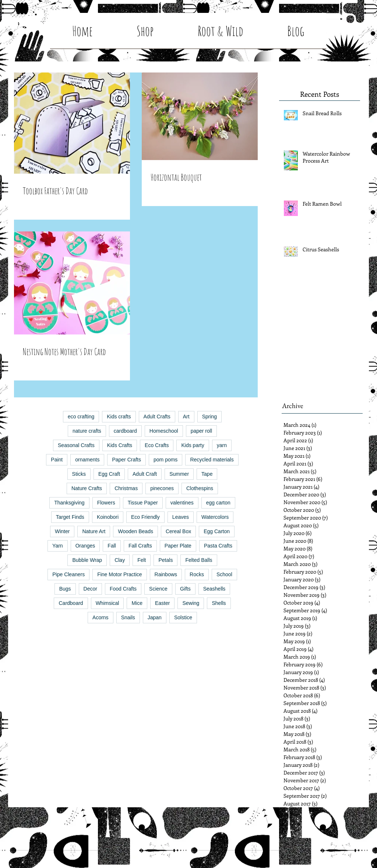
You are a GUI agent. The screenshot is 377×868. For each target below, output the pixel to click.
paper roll (201, 431)
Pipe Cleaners (68, 574)
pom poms (165, 460)
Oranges (85, 546)
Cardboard (71, 603)
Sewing (191, 603)
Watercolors (215, 517)
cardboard (125, 431)
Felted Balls (199, 560)
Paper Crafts (126, 460)
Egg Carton (217, 531)
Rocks (197, 574)
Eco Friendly (145, 517)
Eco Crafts (157, 445)
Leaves (181, 517)
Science (158, 589)
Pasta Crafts (218, 546)
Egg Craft (109, 474)
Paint (57, 460)
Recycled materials (212, 460)
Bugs (65, 589)
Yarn (58, 546)
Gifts (185, 589)
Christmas (126, 488)
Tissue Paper (143, 503)
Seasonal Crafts (76, 445)
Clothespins (200, 488)
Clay (120, 560)
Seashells (214, 589)
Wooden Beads (135, 531)
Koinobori (108, 517)
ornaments (87, 460)
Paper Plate (178, 546)
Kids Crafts (120, 445)
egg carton (218, 503)
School (224, 574)
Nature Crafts (87, 488)
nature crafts (87, 431)
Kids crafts (119, 417)
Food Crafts (123, 589)
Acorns (101, 617)
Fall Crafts (140, 546)
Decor (90, 589)
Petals (165, 560)
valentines (182, 503)
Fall (112, 546)
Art (186, 417)
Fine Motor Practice (119, 574)
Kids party (193, 445)
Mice (137, 603)
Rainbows (166, 574)
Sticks (79, 474)
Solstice (183, 617)
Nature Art (94, 531)
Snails (128, 617)
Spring (209, 417)
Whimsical (108, 603)
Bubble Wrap (87, 560)
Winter (62, 531)
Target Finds (70, 517)
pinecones (162, 488)
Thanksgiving (69, 503)
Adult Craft (145, 474)
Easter (162, 603)
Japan (155, 617)
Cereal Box (178, 531)
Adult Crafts (157, 417)
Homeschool (164, 431)
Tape (207, 474)
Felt (142, 560)
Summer (179, 474)
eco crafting (81, 417)
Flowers (106, 503)
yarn (222, 445)
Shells (219, 603)
